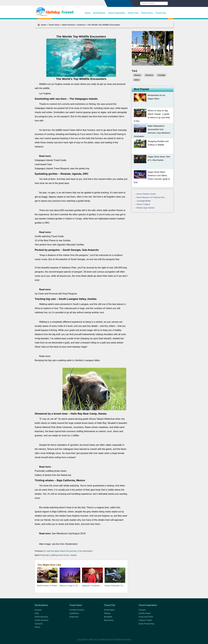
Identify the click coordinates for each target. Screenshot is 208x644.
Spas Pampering (146, 624)
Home (88, 13)
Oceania (39, 624)
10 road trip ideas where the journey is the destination (68, 551)
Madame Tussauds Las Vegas (96, 586)
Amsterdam (109, 610)
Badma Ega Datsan (146, 208)
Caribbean (74, 613)
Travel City (161, 13)
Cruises (142, 610)
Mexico (137, 75)
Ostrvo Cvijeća (143, 204)
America (81, 25)
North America (68, 25)
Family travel (145, 613)
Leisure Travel (145, 620)
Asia (37, 613)
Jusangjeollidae (144, 201)
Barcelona (109, 620)
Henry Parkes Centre (146, 194)
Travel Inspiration (117, 13)
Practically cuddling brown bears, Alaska (58, 555)
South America (42, 620)
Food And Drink (146, 617)
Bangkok (108, 617)
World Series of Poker (47, 586)
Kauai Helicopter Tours (115, 586)
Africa (37, 627)
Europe (38, 610)
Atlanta (107, 613)
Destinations (99, 13)
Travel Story (147, 13)
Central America (77, 610)
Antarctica (74, 617)
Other (137, 80)
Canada (161, 75)
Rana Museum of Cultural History (152, 197)
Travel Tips (133, 13)
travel (44, 25)
